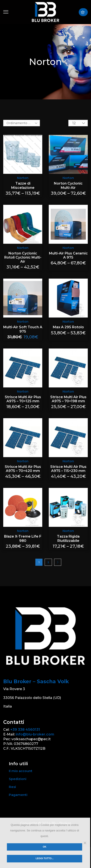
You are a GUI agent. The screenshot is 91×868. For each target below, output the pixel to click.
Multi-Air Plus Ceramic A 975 (68, 255)
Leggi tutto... (45, 858)
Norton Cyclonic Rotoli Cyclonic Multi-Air (23, 257)
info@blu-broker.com (35, 734)
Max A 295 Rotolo (68, 327)
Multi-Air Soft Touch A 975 (23, 329)
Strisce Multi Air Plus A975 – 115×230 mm (68, 469)
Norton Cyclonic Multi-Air (68, 185)
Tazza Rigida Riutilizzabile (68, 538)
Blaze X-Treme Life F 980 (23, 538)
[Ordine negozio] (22, 123)
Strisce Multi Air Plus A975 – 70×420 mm (23, 469)
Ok (45, 847)
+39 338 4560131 (25, 730)
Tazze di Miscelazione (23, 185)
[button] (6, 12)
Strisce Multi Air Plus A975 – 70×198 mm (68, 399)
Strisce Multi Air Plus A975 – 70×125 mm (23, 399)
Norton (23, 178)
